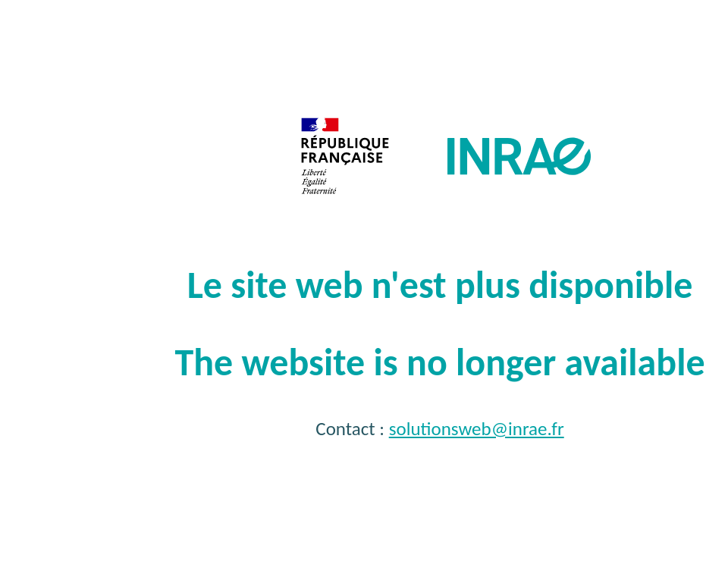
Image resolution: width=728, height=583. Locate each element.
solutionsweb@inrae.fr (477, 429)
